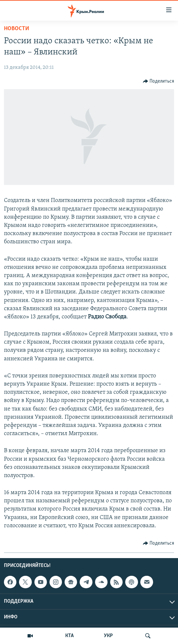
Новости (17, 29)
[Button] (159, 81)
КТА (69, 636)
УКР (108, 636)
